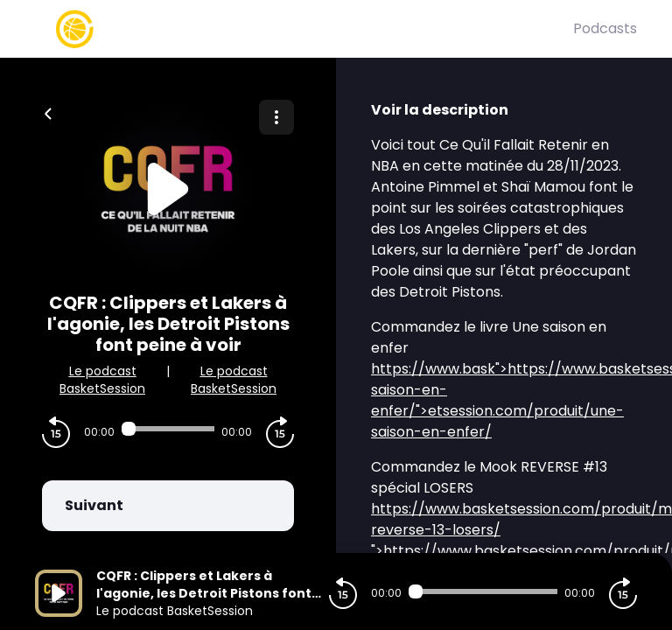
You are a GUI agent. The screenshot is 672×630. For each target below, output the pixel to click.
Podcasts (605, 28)
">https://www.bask (501, 369)
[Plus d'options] (276, 117)
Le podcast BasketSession (102, 380)
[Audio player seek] (168, 429)
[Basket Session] (304, 29)
